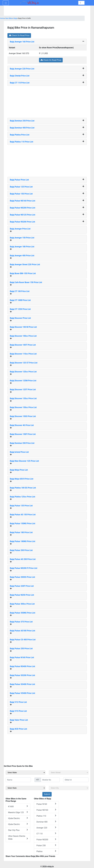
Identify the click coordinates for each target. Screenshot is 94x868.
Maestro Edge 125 (18, 812)
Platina (46, 851)
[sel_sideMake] (25, 773)
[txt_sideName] (18, 780)
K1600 (18, 806)
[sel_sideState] (25, 788)
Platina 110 (46, 816)
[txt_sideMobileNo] (50, 780)
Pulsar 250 (46, 845)
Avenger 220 (46, 828)
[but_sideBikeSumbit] (47, 794)
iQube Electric (18, 818)
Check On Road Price (19, 35)
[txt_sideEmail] (76, 780)
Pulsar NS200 (46, 839)
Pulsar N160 (46, 804)
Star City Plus (18, 830)
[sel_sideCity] (69, 788)
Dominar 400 (46, 822)
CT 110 (46, 834)
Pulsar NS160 (46, 810)
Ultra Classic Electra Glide (18, 838)
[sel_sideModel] (69, 773)
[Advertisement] (47, 101)
